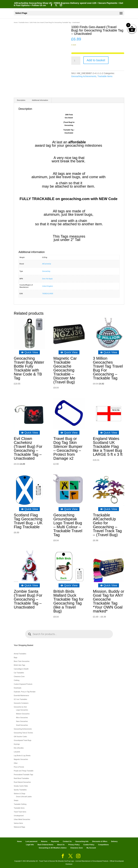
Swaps (16, 800)
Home (16, 22)
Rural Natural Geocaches (22, 782)
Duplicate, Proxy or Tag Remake (25, 692)
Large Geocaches (22, 710)
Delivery (114, 841)
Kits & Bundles (19, 748)
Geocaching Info (82, 841)
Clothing (17, 680)
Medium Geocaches (23, 714)
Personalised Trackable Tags (23, 775)
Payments (55, 841)
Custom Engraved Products (23, 684)
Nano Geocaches (22, 721)
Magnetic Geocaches (21, 759)
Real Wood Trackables (21, 778)
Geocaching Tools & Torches (23, 733)
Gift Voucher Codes (20, 737)
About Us (61, 845)
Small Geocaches (22, 725)
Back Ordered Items (45, 845)
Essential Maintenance (21, 696)
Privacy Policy (74, 845)
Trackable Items (24, 22)
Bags (16, 658)
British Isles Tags (19, 665)
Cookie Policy (89, 845)
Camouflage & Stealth (21, 669)
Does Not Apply (47, 279)
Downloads (17, 688)
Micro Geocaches (22, 718)
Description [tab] (21, 100)
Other (16, 763)
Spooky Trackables (20, 790)
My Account (91, 848)
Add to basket (96, 60)
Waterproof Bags (19, 827)
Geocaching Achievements (84, 76)
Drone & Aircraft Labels (24, 797)
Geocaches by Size (20, 707)
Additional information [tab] (40, 100)
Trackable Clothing (20, 804)
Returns (44, 841)
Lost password (31, 841)
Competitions (103, 845)
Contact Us (67, 841)
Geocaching (46, 271)
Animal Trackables (20, 654)
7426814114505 (48, 294)
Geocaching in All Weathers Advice (53, 848)
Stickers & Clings (20, 794)
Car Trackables (19, 673)
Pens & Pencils (19, 767)
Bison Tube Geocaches (22, 661)
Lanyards (17, 752)
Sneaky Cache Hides (21, 786)
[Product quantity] (76, 61)
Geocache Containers (21, 703)
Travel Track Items (20, 812)
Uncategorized (19, 816)
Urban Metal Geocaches (22, 819)
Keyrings (17, 744)
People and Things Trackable (24, 771)
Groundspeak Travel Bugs (23, 740)
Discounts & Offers (100, 841)
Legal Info (30, 845)
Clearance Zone (19, 677)
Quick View (30, 352)
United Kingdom (48, 286)
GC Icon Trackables (20, 699)
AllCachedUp (47, 264)
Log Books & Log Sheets (22, 756)
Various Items (18, 823)
